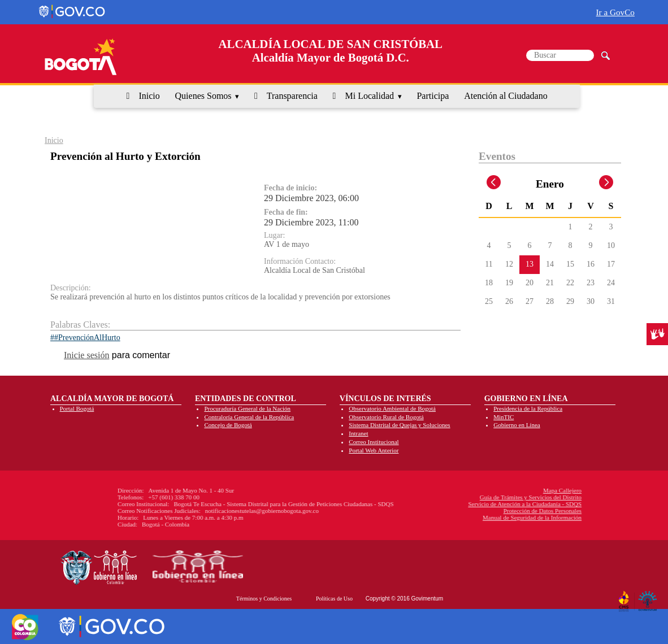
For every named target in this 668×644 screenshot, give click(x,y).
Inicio (149, 96)
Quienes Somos (203, 96)
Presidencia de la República (528, 408)
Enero (550, 184)
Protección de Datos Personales (462, 511)
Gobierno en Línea (517, 425)
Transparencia (292, 96)
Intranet (358, 433)
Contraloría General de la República (249, 417)
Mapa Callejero (482, 490)
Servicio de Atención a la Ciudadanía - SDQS (444, 504)
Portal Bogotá (77, 408)
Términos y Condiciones (264, 599)
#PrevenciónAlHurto (87, 338)
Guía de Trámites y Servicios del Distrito (450, 497)
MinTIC (504, 417)
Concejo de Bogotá (228, 425)
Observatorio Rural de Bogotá (386, 417)
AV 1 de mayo (287, 244)
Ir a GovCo (615, 12)
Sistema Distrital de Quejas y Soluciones (399, 425)
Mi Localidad (369, 96)
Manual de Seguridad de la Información (452, 517)
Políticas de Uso (334, 599)
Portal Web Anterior (374, 450)
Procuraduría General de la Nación (247, 408)
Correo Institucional (374, 442)
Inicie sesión (86, 355)
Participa (433, 96)
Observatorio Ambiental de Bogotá (392, 408)
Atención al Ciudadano (506, 96)
